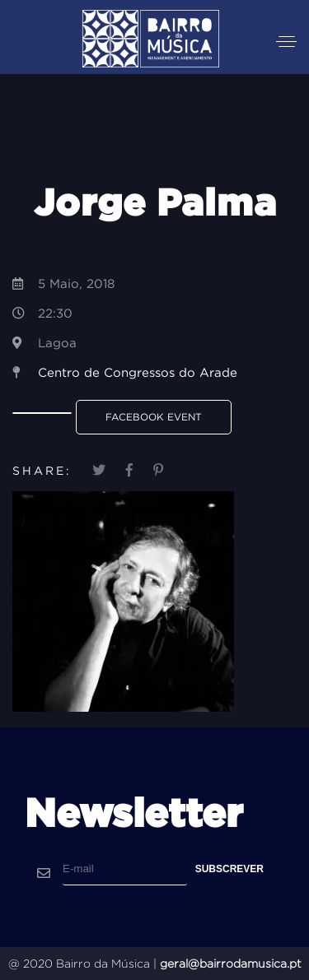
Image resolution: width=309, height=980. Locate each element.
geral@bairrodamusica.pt (231, 964)
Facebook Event (154, 417)
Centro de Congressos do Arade (138, 372)
